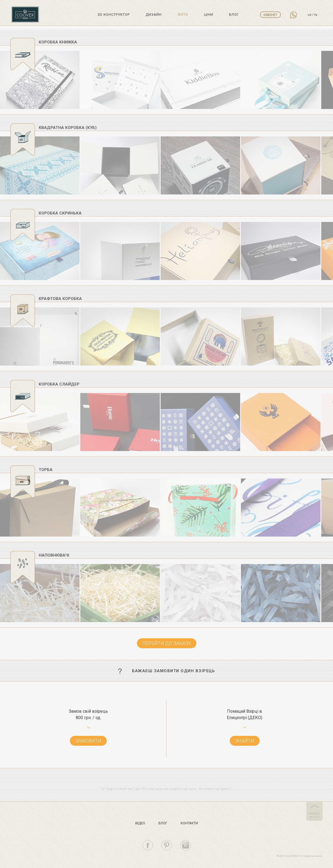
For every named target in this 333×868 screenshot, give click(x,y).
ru (316, 15)
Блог (234, 15)
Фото (183, 15)
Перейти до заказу (167, 643)
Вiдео (140, 823)
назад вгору (314, 815)
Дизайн (154, 15)
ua (310, 15)
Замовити (88, 741)
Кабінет (270, 15)
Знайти (245, 741)
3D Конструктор (114, 15)
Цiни (209, 15)
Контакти (189, 823)
